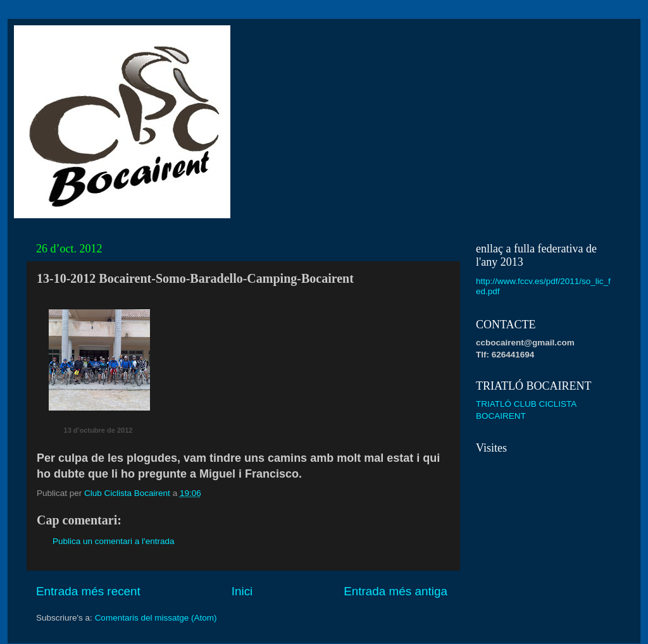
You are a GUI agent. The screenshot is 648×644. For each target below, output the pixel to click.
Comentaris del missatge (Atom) (156, 618)
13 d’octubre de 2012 (98, 430)
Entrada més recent (88, 591)
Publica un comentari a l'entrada (113, 541)
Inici (242, 591)
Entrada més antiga (396, 591)
